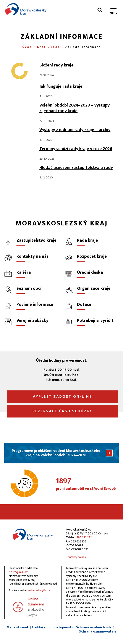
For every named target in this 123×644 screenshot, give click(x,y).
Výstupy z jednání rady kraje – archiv (75, 130)
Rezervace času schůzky (62, 411)
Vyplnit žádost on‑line (62, 397)
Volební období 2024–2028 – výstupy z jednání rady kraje (74, 108)
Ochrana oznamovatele (97, 632)
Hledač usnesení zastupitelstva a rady (76, 168)
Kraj (41, 47)
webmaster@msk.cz (41, 590)
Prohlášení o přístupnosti (52, 627)
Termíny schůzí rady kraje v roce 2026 (76, 149)
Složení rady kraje (57, 65)
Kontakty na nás (76, 557)
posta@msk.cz (18, 572)
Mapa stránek (18, 627)
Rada (55, 47)
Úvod (27, 47)
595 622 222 (84, 537)
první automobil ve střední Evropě (87, 484)
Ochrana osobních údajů (95, 627)
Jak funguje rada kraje (61, 86)
